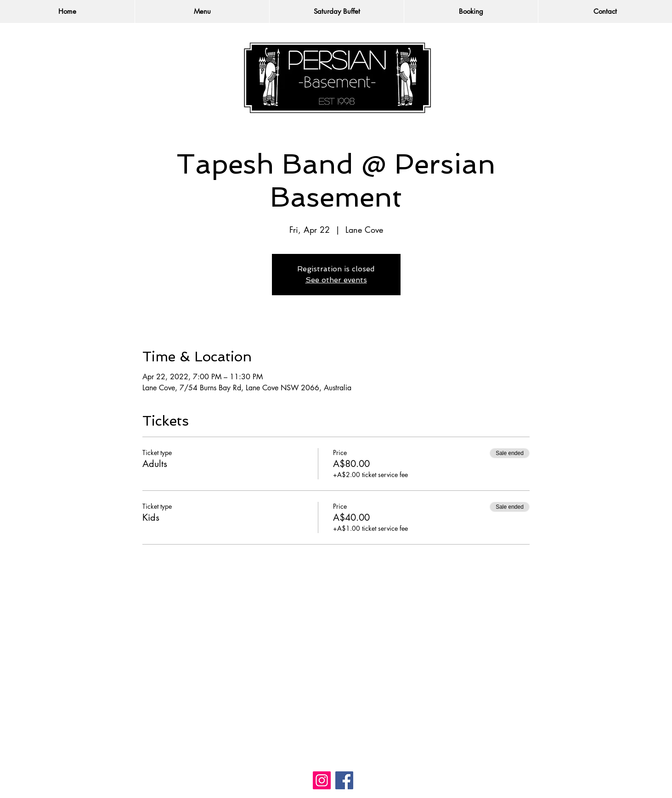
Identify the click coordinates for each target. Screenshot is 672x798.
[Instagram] (322, 780)
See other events (336, 280)
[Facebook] (344, 780)
